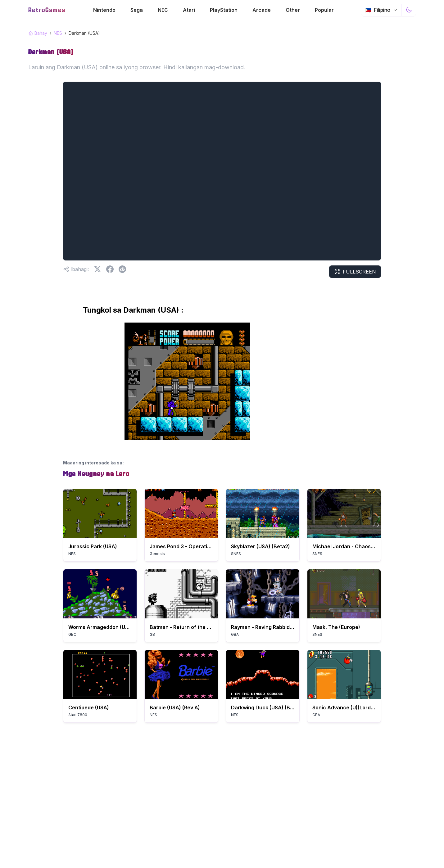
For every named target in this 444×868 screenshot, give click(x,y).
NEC (163, 10)
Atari (189, 10)
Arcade (262, 10)
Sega (137, 10)
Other (293, 10)
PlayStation (224, 10)
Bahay (38, 33)
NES (58, 33)
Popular (324, 10)
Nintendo (104, 10)
